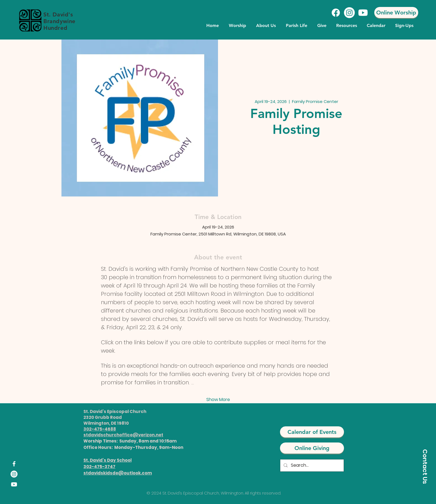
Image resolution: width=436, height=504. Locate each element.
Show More (218, 400)
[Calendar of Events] (312, 432)
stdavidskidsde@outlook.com (118, 473)
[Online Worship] (396, 13)
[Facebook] (336, 13)
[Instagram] (349, 13)
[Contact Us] (425, 466)
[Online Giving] (312, 448)
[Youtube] (363, 13)
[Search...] (311, 465)
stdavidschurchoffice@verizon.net (123, 435)
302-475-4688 (100, 429)
